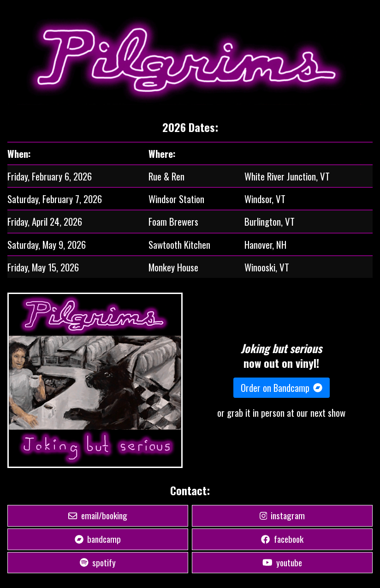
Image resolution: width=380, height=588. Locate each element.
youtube (282, 562)
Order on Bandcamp (282, 388)
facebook (282, 539)
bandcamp (98, 539)
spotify (98, 562)
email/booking (98, 515)
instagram (282, 515)
